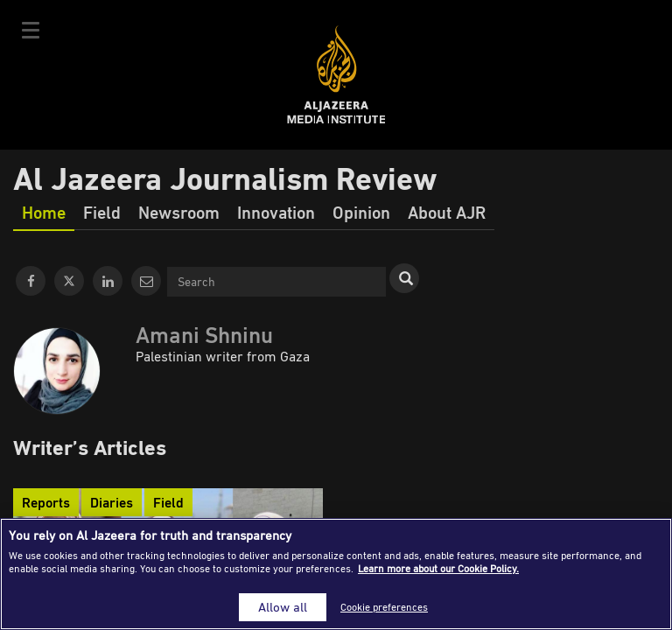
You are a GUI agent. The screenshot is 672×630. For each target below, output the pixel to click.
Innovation (276, 212)
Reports (46, 502)
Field (102, 212)
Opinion (361, 212)
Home (44, 212)
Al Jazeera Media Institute (336, 75)
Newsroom (179, 212)
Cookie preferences (384, 607)
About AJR (447, 212)
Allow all (283, 607)
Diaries (112, 502)
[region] (336, 574)
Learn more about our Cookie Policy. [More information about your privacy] (438, 568)
